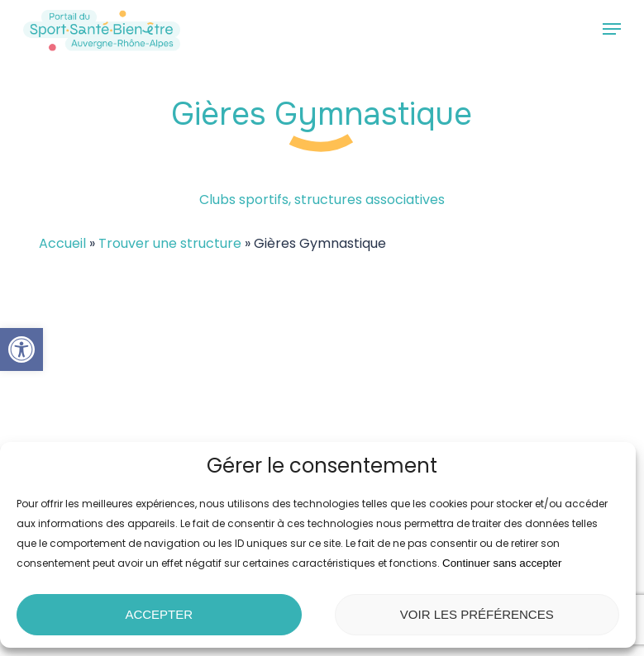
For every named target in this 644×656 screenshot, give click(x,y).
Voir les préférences (477, 614)
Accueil (62, 243)
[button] (21, 349)
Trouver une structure (170, 243)
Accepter (159, 614)
